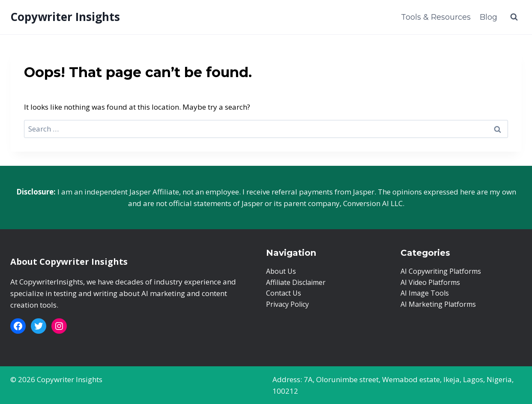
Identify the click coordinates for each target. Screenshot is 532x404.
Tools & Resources (436, 17)
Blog (489, 17)
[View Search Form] (514, 17)
